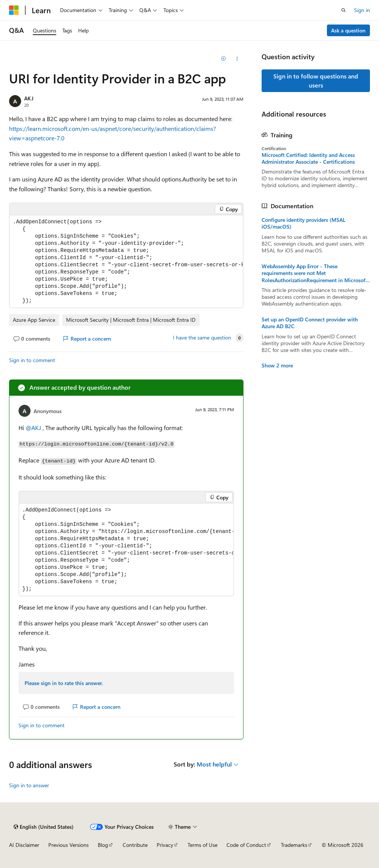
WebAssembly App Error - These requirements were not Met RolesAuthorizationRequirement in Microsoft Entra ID (314, 273)
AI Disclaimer (24, 845)
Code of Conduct (246, 845)
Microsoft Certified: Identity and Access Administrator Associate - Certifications (308, 158)
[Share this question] (237, 59)
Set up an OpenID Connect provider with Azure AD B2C (310, 323)
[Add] (224, 59)
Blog (103, 845)
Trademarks (294, 845)
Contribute (135, 845)
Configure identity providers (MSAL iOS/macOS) (304, 223)
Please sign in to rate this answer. (64, 683)
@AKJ (34, 428)
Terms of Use (203, 845)
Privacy (165, 845)
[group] (126, 261)
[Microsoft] (14, 10)
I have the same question (202, 338)
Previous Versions (69, 845)
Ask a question (348, 30)
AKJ (29, 98)
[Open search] (344, 10)
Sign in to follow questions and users (316, 81)
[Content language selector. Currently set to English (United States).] (44, 827)
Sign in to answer (29, 785)
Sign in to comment (32, 360)
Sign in (362, 10)
